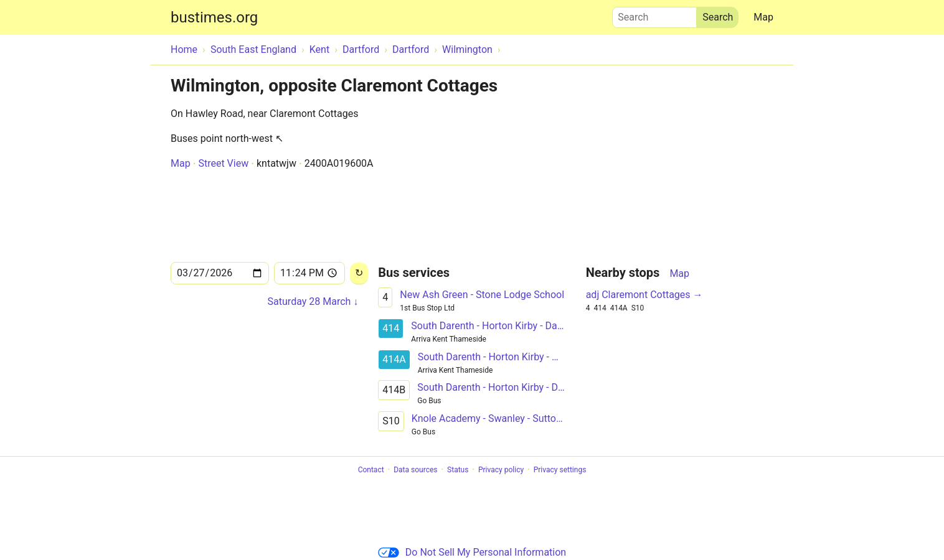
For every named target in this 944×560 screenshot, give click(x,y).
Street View (223, 163)
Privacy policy (501, 470)
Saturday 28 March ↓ (313, 301)
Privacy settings (560, 470)
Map (763, 17)
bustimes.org (214, 17)
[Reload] (359, 273)
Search (654, 14)
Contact (371, 470)
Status (458, 470)
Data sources (415, 470)
